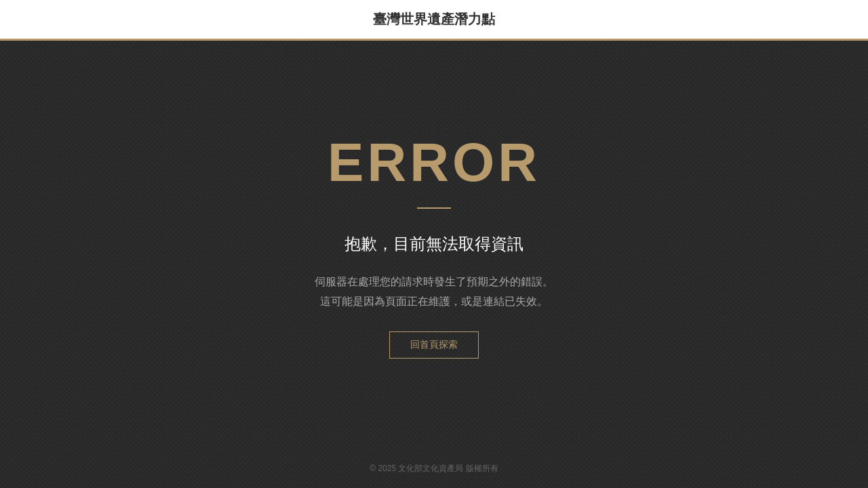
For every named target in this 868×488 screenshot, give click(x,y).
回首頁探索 (434, 344)
